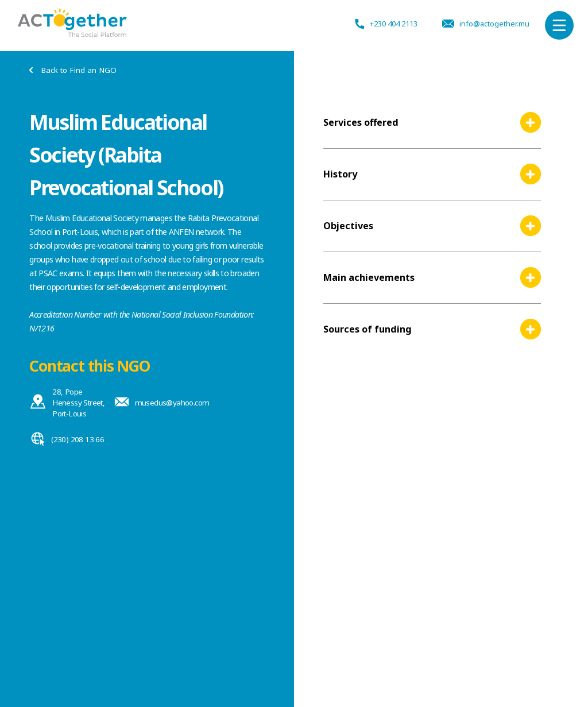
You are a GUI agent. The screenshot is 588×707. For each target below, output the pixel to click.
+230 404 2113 (382, 26)
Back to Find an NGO (70, 70)
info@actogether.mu (482, 25)
